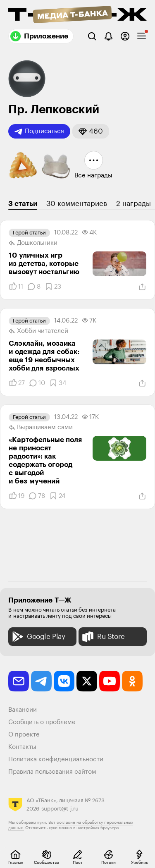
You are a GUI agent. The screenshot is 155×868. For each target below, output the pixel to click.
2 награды (134, 204)
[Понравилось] (16, 287)
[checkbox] (142, 36)
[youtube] (110, 681)
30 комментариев (77, 204)
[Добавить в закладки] (53, 287)
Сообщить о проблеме (42, 722)
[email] (19, 681)
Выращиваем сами (41, 428)
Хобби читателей (38, 331)
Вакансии (23, 710)
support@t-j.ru (60, 809)
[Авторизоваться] (125, 36)
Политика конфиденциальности (56, 759)
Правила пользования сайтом (52, 772)
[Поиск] (92, 36)
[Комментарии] (34, 287)
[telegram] (41, 681)
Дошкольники (33, 243)
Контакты (22, 747)
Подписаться (39, 132)
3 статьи (23, 204)
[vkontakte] (64, 681)
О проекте (24, 735)
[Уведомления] (108, 36)
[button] (91, 131)
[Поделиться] (142, 287)
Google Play (38, 637)
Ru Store (103, 637)
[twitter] (87, 681)
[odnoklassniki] (132, 681)
